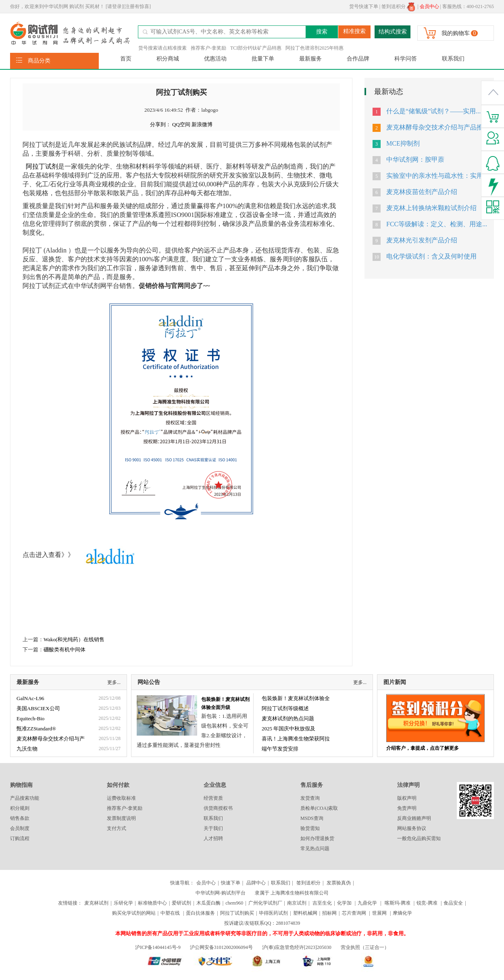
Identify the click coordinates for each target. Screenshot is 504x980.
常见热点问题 (315, 849)
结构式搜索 (393, 32)
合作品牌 (358, 59)
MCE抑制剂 (403, 143)
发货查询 (310, 798)
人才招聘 (213, 838)
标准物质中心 (152, 903)
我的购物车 (456, 33)
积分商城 (168, 59)
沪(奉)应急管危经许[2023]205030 (297, 947)
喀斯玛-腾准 (398, 903)
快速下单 (231, 883)
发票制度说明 (121, 818)
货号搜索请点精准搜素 (162, 48)
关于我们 (213, 828)
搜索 (322, 32)
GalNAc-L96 (30, 698)
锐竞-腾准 (427, 903)
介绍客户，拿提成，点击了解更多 (423, 748)
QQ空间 (181, 124)
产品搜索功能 (25, 798)
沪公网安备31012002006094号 (221, 947)
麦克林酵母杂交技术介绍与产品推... (437, 127)
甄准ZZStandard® (36, 729)
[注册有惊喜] (137, 6)
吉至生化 (322, 903)
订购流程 (20, 838)
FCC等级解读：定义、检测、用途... (437, 224)
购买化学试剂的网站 (134, 913)
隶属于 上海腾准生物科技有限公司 (292, 893)
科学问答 (406, 59)
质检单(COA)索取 (319, 808)
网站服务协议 (412, 828)
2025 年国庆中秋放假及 (288, 729)
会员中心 (206, 883)
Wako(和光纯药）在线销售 (74, 639)
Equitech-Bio (30, 718)
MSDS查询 (312, 818)
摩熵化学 (402, 913)
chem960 (234, 903)
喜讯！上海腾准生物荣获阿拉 (296, 739)
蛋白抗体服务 (200, 913)
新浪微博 (202, 124)
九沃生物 (27, 749)
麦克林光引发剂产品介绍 (422, 240)
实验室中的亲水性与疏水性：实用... (437, 176)
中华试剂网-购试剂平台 (221, 893)
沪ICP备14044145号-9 (158, 947)
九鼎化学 (367, 903)
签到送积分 (398, 6)
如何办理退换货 (317, 838)
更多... (114, 682)
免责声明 (407, 808)
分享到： (160, 124)
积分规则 (20, 808)
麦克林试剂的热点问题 (288, 718)
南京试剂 (297, 903)
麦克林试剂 (96, 903)
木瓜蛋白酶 (208, 903)
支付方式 (117, 828)
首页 (126, 59)
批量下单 (263, 59)
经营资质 (213, 798)
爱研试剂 (181, 903)
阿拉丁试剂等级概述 (285, 708)
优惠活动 (215, 59)
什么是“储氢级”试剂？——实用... (433, 111)
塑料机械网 (305, 913)
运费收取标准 (121, 798)
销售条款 (20, 818)
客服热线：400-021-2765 (468, 6)
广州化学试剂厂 (265, 903)
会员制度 (20, 828)
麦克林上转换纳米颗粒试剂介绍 (431, 208)
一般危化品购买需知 (419, 838)
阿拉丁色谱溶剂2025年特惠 (314, 48)
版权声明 (407, 798)
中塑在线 (170, 913)
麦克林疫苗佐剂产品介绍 (422, 192)
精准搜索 (354, 31)
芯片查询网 (355, 913)
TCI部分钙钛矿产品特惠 (256, 48)
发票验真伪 (338, 883)
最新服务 (310, 59)
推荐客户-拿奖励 (208, 48)
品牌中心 (256, 883)
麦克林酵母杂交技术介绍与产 (51, 739)
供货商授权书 (218, 808)
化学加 (344, 903)
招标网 (329, 913)
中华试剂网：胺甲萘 (415, 160)
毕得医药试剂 (273, 913)
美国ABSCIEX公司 (38, 708)
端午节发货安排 (280, 749)
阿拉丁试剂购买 (237, 913)
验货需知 (310, 828)
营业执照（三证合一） (365, 947)
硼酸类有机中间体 (65, 650)
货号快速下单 (364, 6)
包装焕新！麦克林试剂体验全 (296, 698)
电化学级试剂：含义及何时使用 (431, 256)
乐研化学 (123, 903)
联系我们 (453, 59)
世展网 (380, 913)
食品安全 (453, 903)
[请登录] (115, 6)
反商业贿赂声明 (414, 818)
